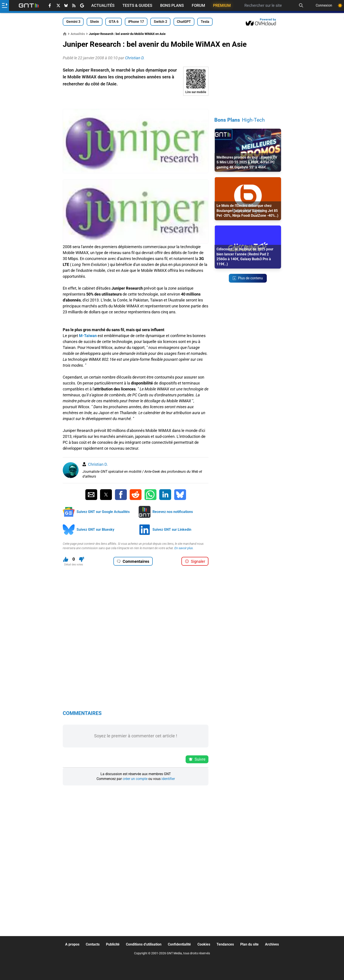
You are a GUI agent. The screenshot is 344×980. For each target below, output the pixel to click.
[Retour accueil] (29, 5)
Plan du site (249, 944)
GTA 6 (114, 22)
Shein (94, 22)
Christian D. (98, 464)
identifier (168, 779)
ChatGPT (184, 22)
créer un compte (135, 779)
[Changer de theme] (340, 5)
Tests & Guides (137, 5)
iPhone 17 (136, 22)
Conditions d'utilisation (144, 944)
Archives (272, 944)
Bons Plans (172, 5)
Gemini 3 (73, 22)
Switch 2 (160, 22)
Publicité (113, 944)
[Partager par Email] (91, 495)
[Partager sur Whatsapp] (150, 495)
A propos (72, 944)
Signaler (195, 561)
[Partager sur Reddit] (136, 495)
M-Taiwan (88, 336)
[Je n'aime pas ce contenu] (82, 559)
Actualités (103, 5)
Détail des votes (74, 565)
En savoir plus (184, 548)
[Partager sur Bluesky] (180, 495)
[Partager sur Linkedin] (165, 495)
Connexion (324, 5)
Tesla (205, 22)
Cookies (204, 944)
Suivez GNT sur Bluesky (95, 530)
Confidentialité (179, 944)
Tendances (225, 944)
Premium (222, 5)
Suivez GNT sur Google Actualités (103, 512)
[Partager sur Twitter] (106, 495)
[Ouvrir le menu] (4, 5)
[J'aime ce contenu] (66, 559)
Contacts (93, 944)
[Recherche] (301, 5)
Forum (198, 5)
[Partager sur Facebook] (121, 495)
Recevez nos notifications (173, 512)
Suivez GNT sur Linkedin (172, 530)
